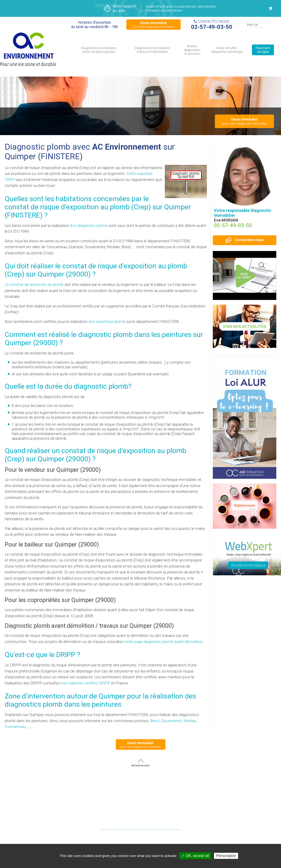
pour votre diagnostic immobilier (154, 24)
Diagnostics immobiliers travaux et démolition (152, 50)
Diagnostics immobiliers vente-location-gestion (99, 50)
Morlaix (190, 721)
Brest (155, 721)
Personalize (226, 856)
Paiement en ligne (263, 50)
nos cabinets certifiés (85, 683)
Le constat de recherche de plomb (34, 284)
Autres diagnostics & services (192, 50)
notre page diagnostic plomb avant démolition (163, 642)
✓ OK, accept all (195, 856)
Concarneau (15, 727)
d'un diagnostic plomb (89, 225)
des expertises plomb (107, 321)
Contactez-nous (245, 240)
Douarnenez (171, 721)
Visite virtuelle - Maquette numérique (227, 50)
